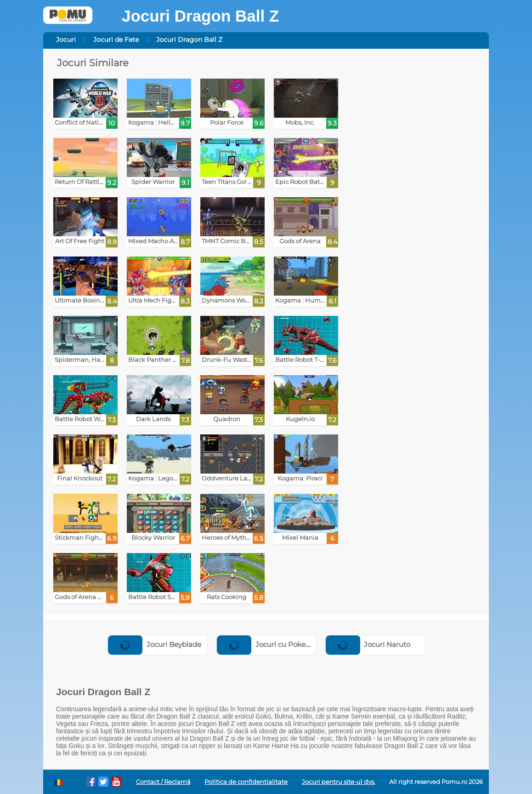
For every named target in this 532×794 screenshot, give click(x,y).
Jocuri (66, 40)
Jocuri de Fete (116, 40)
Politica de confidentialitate (246, 782)
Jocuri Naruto (368, 644)
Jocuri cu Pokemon (269, 644)
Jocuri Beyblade (155, 644)
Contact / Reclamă (163, 782)
